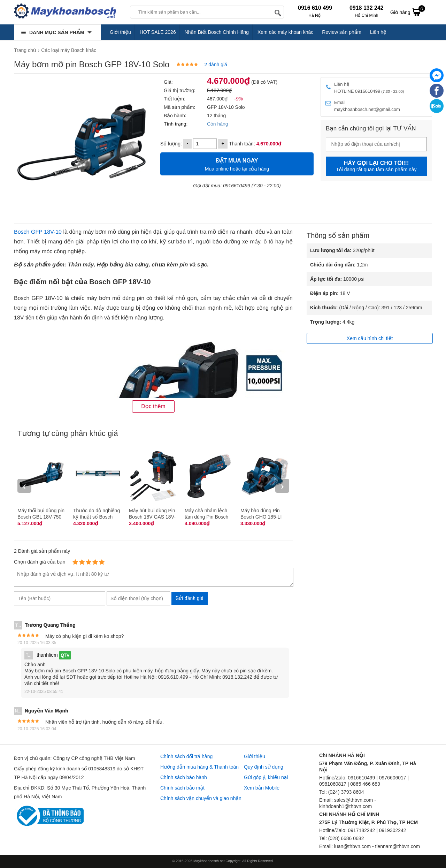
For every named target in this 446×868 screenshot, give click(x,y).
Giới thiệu (120, 32)
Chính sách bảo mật (182, 788)
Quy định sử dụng (264, 767)
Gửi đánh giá (190, 598)
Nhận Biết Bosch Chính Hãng (217, 32)
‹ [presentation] (24, 486)
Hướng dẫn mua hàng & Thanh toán (199, 767)
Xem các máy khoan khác (285, 32)
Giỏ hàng (408, 12)
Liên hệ (378, 32)
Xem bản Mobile (262, 788)
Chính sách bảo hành (184, 777)
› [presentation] (282, 486)
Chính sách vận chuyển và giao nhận (201, 798)
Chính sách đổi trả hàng (186, 756)
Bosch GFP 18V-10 (38, 232)
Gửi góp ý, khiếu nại (266, 777)
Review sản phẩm (342, 32)
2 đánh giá (216, 65)
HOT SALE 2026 (158, 32)
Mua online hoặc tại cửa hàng (237, 164)
